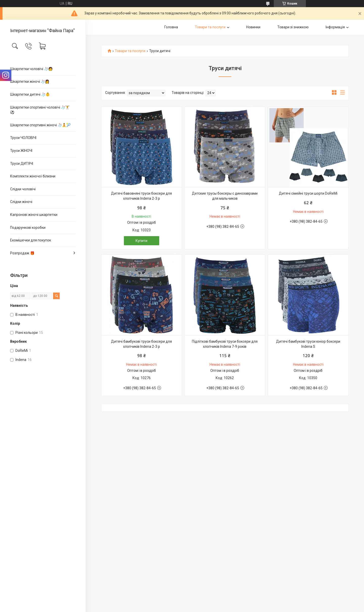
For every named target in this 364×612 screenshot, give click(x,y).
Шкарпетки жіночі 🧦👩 (30, 81)
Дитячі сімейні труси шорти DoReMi (308, 193)
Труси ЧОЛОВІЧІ (23, 138)
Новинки (253, 27)
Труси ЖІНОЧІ (21, 151)
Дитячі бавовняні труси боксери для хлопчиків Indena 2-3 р (141, 196)
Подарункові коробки (28, 228)
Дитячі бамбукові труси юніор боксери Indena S (308, 344)
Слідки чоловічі (23, 189)
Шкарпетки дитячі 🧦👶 (30, 94)
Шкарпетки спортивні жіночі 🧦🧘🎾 (40, 125)
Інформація (335, 27)
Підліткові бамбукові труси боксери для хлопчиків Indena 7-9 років (225, 344)
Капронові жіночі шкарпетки (34, 215)
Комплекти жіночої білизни (33, 176)
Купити (141, 241)
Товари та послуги (210, 27)
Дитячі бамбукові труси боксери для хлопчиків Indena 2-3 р (141, 344)
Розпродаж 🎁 (22, 253)
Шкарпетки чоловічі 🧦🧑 (31, 69)
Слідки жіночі (21, 202)
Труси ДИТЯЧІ (22, 164)
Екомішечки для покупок (31, 240)
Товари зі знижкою (293, 27)
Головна (171, 27)
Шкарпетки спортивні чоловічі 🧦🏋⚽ (40, 110)
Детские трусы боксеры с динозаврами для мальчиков (225, 196)
